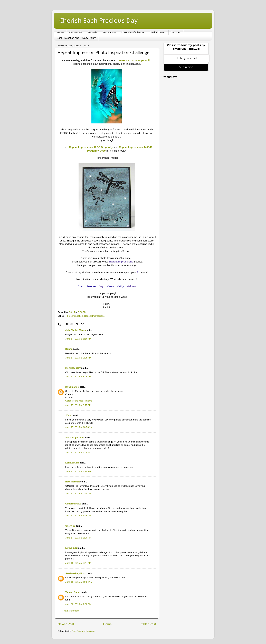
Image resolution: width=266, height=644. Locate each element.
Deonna (92, 286)
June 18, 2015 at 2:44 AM (78, 563)
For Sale (92, 32)
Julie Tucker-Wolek (76, 330)
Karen (110, 286)
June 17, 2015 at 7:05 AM (78, 358)
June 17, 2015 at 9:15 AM (78, 405)
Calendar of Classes (133, 32)
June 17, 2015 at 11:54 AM (79, 453)
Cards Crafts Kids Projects (79, 401)
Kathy (120, 286)
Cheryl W (70, 526)
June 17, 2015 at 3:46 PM (78, 516)
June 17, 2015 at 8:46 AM (78, 377)
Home (61, 32)
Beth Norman (73, 482)
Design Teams (158, 32)
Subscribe (186, 67)
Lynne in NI (71, 548)
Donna (69, 349)
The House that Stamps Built (133, 60)
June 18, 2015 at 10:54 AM (79, 582)
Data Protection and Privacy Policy (76, 38)
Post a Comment (70, 611)
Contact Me (76, 32)
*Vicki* (69, 415)
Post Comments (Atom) (83, 631)
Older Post (148, 624)
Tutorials (176, 32)
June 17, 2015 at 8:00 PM (78, 538)
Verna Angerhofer (75, 437)
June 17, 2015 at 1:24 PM (78, 471)
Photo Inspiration (74, 316)
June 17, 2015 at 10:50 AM (79, 427)
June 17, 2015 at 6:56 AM (78, 339)
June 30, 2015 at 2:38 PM (78, 604)
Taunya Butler (73, 592)
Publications (109, 32)
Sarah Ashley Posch (76, 573)
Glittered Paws (73, 504)
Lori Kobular (72, 463)
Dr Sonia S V (72, 387)
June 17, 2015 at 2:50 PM (78, 494)
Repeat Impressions (94, 316)
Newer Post (66, 624)
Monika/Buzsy (73, 368)
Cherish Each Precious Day (98, 20)
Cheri (81, 286)
